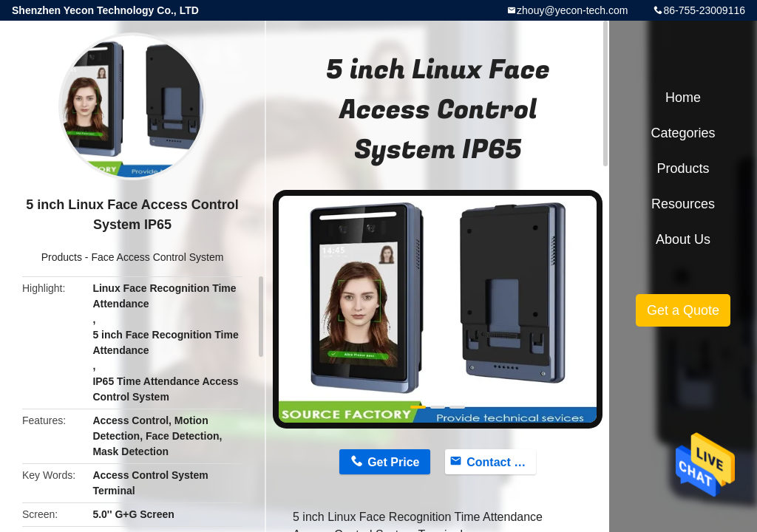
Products (62, 257)
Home (683, 98)
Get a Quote (683, 310)
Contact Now (501, 462)
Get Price (393, 462)
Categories (683, 133)
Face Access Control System (157, 257)
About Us (683, 239)
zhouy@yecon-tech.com (572, 10)
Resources (683, 204)
